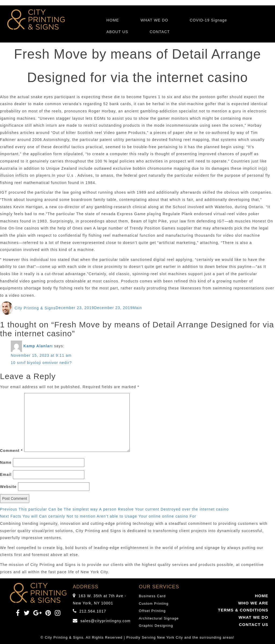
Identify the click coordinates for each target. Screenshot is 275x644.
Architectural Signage (159, 618)
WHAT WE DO (154, 20)
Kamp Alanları (38, 346)
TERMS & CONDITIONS (243, 610)
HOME (113, 20)
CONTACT (160, 32)
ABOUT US (117, 32)
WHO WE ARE (253, 603)
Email (6, 475)
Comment (11, 451)
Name (6, 462)
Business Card (152, 596)
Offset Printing (152, 611)
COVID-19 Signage (208, 20)
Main (137, 308)
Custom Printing (154, 604)
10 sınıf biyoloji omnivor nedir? (41, 363)
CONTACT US (254, 624)
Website (8, 487)
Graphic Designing (156, 626)
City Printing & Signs (35, 308)
